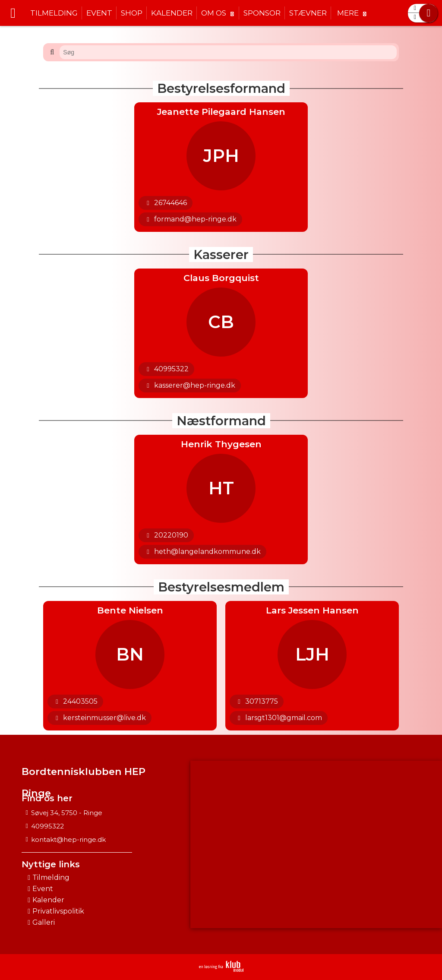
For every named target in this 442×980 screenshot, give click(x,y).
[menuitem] (13, 13)
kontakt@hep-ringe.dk (68, 839)
